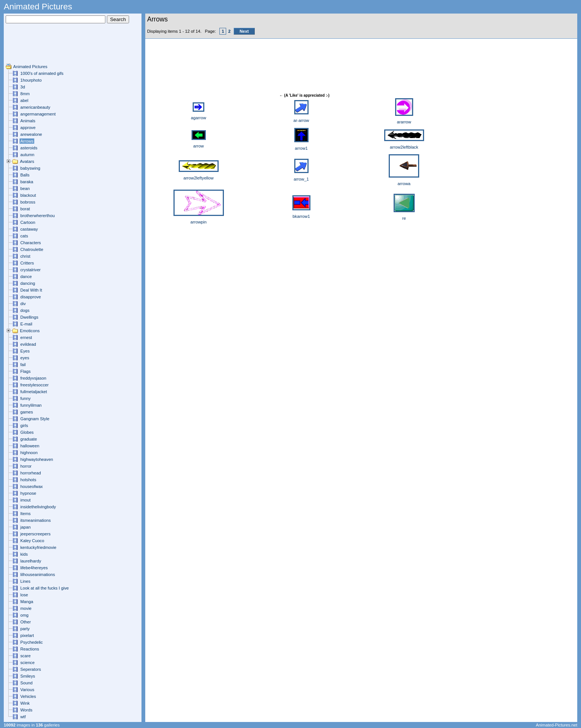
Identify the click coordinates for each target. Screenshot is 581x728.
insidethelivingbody (38, 507)
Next (244, 31)
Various (27, 690)
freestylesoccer (34, 385)
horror (26, 466)
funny (25, 398)
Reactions (30, 649)
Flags (25, 371)
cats (24, 236)
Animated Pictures (30, 67)
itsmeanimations (36, 520)
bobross (28, 202)
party (25, 629)
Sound (26, 683)
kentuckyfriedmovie (38, 547)
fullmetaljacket (34, 392)
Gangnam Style (35, 419)
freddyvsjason (33, 378)
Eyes (25, 351)
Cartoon (28, 222)
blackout (28, 195)
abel (24, 100)
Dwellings (29, 317)
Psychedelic (32, 642)
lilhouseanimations (38, 574)
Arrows (27, 141)
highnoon (29, 453)
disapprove (31, 297)
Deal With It (31, 290)
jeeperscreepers (35, 534)
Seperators (31, 669)
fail (23, 365)
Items (25, 514)
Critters (27, 263)
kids (24, 554)
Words (26, 710)
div (23, 304)
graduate (29, 439)
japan (25, 527)
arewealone (31, 134)
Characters (31, 243)
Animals (28, 121)
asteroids (29, 148)
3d (23, 87)
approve (28, 128)
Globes (27, 432)
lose (24, 595)
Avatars (27, 161)
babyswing (30, 168)
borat (25, 209)
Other (26, 622)
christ (25, 256)
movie (26, 608)
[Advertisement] (28, 46)
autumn (27, 155)
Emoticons (30, 331)
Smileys (28, 676)
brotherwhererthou (37, 216)
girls (24, 426)
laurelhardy (31, 561)
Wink (25, 703)
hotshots (28, 480)
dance (26, 277)
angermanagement (38, 114)
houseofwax (32, 486)
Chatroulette (32, 249)
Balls (25, 175)
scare (25, 656)
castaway (29, 229)
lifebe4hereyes (34, 568)
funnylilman (31, 405)
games (27, 412)
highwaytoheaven (37, 459)
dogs (25, 310)
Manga (27, 602)
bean (25, 188)
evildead (28, 344)
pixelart (27, 635)
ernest (26, 337)
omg (24, 615)
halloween (30, 446)
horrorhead (31, 473)
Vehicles (28, 696)
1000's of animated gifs (42, 73)
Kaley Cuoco (32, 541)
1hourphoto (31, 80)
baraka (27, 182)
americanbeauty (35, 107)
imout (25, 500)
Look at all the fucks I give (45, 588)
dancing (28, 283)
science (27, 663)
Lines (25, 581)
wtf (23, 717)
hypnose (28, 493)
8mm (25, 94)
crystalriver (30, 270)
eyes (25, 358)
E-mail (26, 324)
